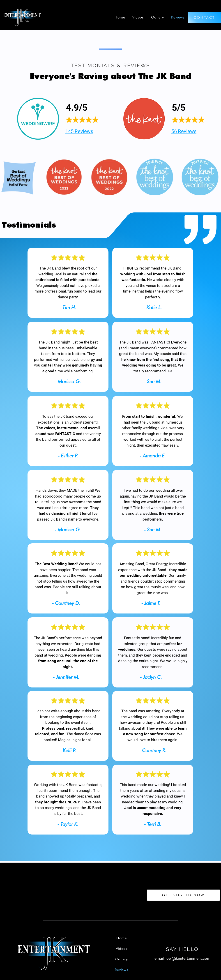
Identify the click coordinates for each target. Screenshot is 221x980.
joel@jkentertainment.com (188, 958)
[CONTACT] (204, 17)
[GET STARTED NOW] (183, 895)
